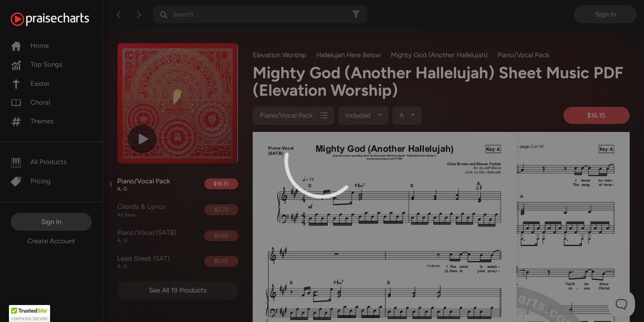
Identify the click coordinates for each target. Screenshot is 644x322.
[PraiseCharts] (61, 19)
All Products (39, 162)
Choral (30, 102)
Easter (30, 84)
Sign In (51, 222)
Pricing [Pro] (31, 181)
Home (30, 46)
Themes (32, 121)
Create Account (51, 241)
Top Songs (36, 64)
